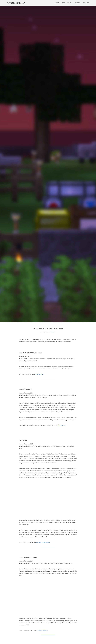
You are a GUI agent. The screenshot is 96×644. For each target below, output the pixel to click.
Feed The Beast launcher (43, 542)
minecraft (53, 332)
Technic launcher (43, 631)
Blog (63, 3)
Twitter (78, 3)
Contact (86, 3)
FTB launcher (40, 374)
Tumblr (70, 3)
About (57, 3)
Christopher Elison (16, 3)
